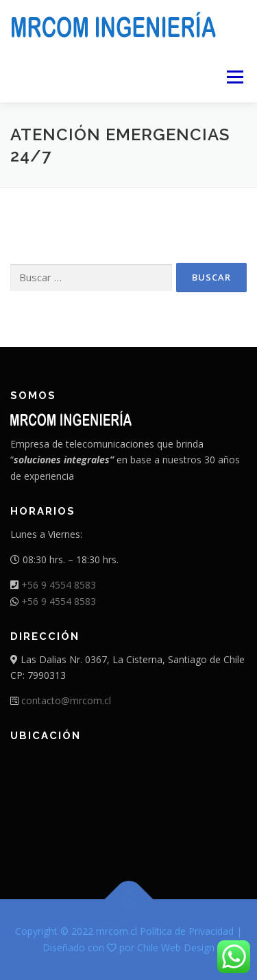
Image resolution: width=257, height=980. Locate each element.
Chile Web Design (176, 947)
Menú (234, 77)
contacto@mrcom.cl (66, 700)
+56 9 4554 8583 (59, 585)
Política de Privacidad (187, 931)
